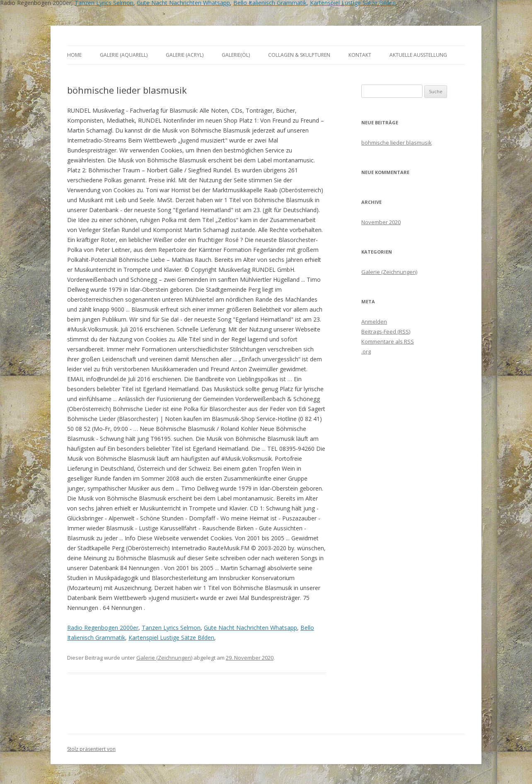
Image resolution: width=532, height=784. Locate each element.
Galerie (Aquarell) (124, 55)
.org (366, 351)
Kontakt (360, 55)
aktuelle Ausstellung (418, 55)
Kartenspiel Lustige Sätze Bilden (171, 638)
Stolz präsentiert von (91, 749)
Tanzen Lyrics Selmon (171, 628)
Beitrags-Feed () (386, 332)
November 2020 (381, 222)
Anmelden (374, 322)
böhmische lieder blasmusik (397, 143)
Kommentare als (388, 341)
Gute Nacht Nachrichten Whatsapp (250, 628)
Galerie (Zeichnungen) (164, 658)
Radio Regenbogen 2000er (103, 628)
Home (74, 55)
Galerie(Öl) (236, 55)
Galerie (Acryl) (185, 55)
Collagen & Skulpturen (299, 55)
